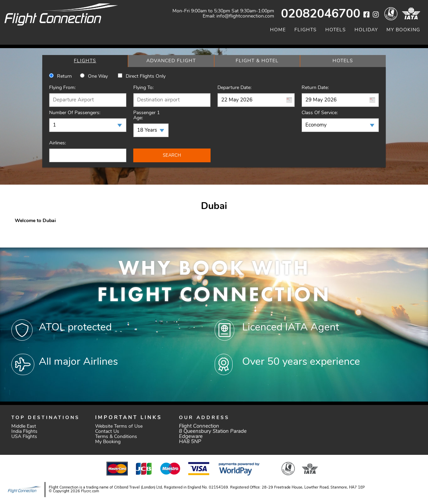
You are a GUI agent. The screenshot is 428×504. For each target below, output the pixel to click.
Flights (306, 30)
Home (278, 30)
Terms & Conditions (116, 437)
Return (64, 76)
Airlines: (58, 143)
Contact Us (107, 432)
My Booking (403, 30)
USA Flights (24, 437)
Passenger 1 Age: (147, 116)
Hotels (336, 30)
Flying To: (143, 88)
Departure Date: (234, 88)
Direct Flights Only (146, 76)
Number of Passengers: (75, 113)
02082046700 (321, 15)
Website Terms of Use (119, 426)
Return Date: (315, 88)
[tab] (85, 61)
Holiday (366, 30)
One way (98, 76)
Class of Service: (320, 113)
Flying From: (62, 88)
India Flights (24, 432)
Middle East (24, 426)
